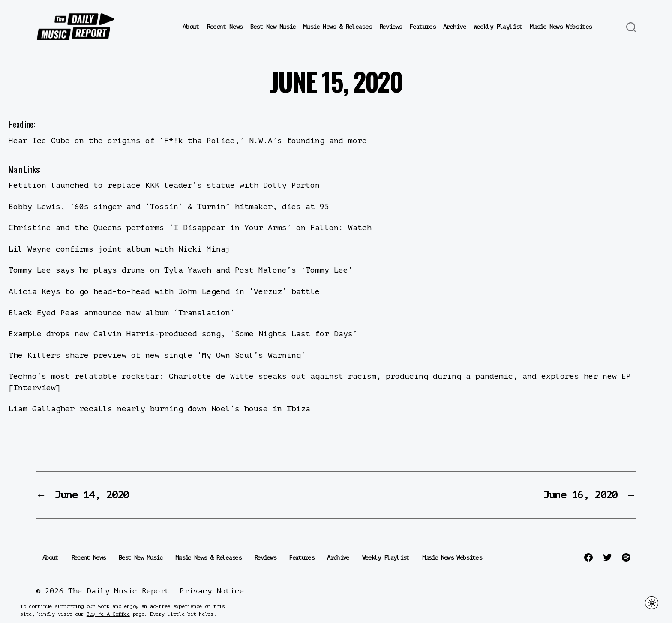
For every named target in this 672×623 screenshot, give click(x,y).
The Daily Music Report (119, 591)
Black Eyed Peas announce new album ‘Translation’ (122, 313)
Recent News (225, 27)
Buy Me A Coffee (108, 614)
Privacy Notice (212, 591)
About (191, 27)
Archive (454, 27)
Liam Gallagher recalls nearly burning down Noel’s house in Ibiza (159, 409)
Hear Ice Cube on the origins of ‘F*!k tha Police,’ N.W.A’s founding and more (188, 141)
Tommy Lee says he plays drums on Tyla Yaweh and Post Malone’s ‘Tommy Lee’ (181, 270)
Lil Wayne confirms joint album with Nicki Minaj (119, 249)
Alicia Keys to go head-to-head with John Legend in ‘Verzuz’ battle (164, 291)
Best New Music (273, 27)
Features (422, 27)
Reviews (391, 27)
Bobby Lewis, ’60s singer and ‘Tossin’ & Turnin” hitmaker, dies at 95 (169, 207)
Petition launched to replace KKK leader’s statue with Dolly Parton (164, 185)
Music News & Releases (337, 27)
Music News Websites (561, 27)
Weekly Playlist (498, 27)
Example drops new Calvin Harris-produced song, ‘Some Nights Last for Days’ (183, 334)
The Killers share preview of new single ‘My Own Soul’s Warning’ (157, 355)
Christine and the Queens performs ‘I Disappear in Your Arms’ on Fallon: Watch (190, 228)
